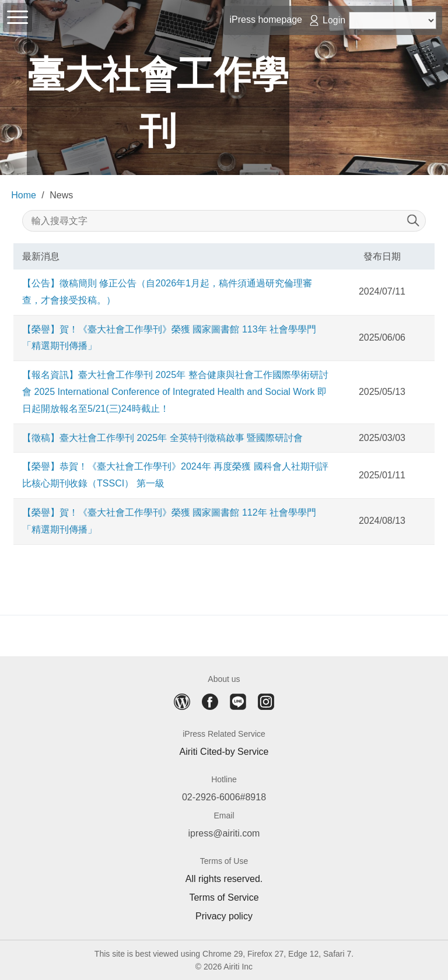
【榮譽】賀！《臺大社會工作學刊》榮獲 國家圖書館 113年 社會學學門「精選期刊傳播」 (169, 338)
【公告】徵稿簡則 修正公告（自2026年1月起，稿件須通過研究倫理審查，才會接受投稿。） (167, 292)
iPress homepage (266, 20)
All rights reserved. (224, 879)
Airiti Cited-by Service (224, 752)
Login (334, 20)
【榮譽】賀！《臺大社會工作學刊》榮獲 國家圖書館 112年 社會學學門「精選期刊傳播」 (169, 521)
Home (24, 195)
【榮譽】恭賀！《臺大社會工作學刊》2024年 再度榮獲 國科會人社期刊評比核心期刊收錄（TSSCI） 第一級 (175, 475)
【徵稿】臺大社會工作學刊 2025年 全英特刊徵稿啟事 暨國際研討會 (162, 438)
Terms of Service (224, 898)
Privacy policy (224, 916)
